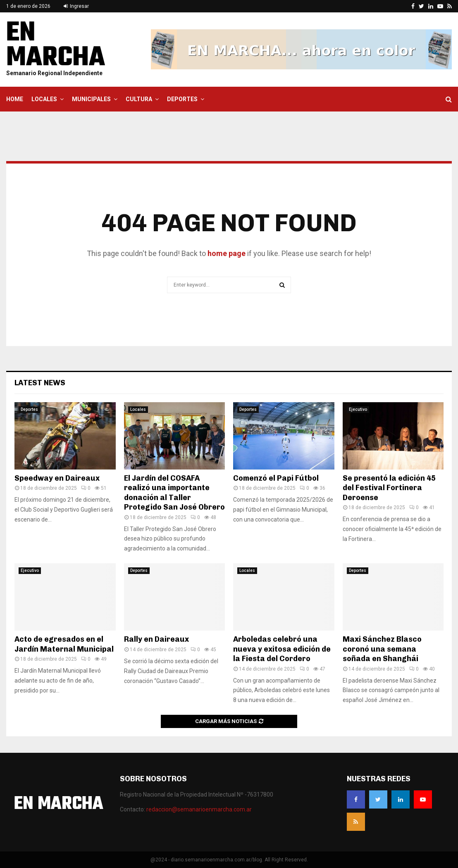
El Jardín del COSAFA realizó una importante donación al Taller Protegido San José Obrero (174, 493)
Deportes (182, 99)
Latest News (40, 383)
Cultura (139, 99)
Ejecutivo (358, 409)
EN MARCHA (56, 46)
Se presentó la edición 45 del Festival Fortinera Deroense (389, 488)
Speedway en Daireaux (57, 478)
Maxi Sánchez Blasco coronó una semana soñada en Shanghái (382, 649)
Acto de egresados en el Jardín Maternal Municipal (64, 644)
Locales (44, 99)
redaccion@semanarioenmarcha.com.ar (199, 809)
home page (227, 253)
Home (15, 99)
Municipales (91, 99)
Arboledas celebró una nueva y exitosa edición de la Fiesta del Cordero (282, 649)
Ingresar (76, 6)
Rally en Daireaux (156, 639)
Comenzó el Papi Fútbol (276, 478)
